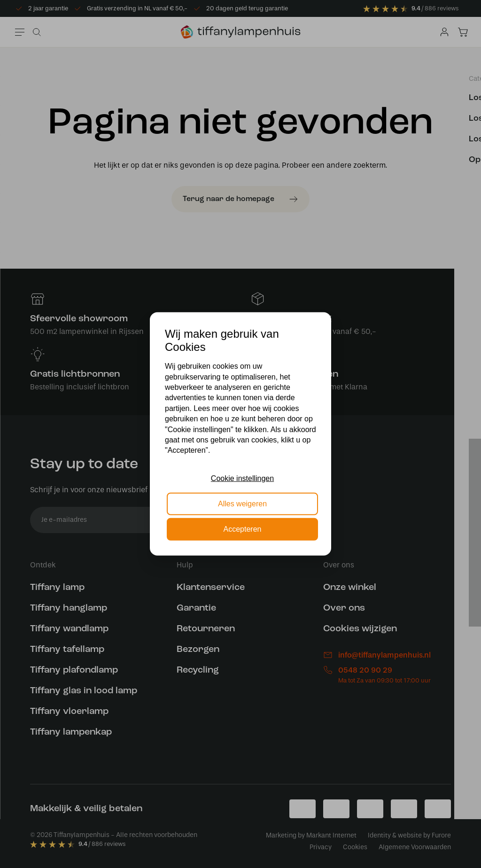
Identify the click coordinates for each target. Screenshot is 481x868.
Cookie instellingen (242, 478)
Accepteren (243, 529)
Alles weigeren (242, 504)
